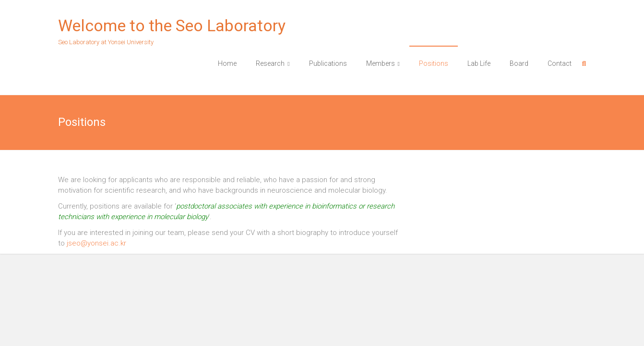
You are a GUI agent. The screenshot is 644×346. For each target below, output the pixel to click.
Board (519, 63)
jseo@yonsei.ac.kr (96, 243)
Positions (434, 63)
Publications (328, 63)
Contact (560, 63)
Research (270, 63)
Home (227, 63)
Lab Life (479, 63)
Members (381, 63)
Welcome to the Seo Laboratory (172, 25)
